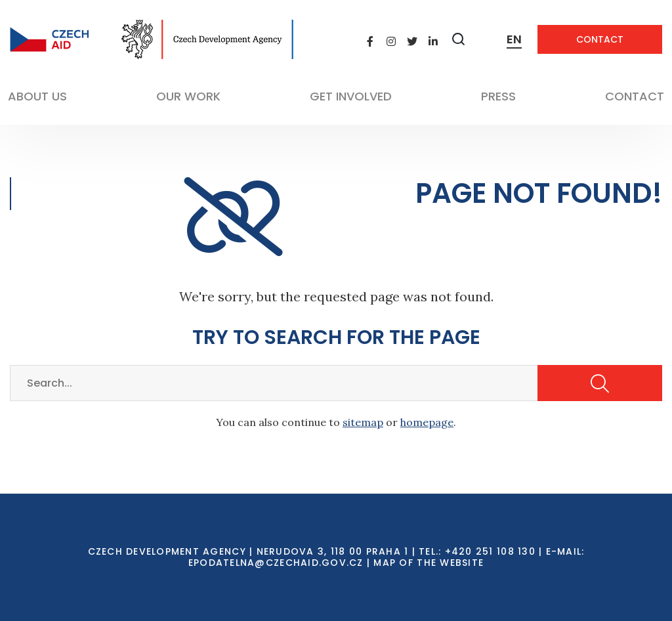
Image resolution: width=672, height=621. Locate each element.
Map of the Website (429, 563)
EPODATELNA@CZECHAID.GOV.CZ (276, 563)
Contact (600, 39)
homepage (427, 422)
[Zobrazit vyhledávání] (459, 39)
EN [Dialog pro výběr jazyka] (514, 39)
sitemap (363, 422)
